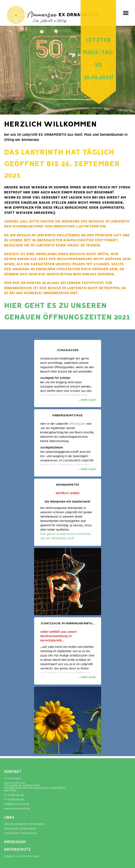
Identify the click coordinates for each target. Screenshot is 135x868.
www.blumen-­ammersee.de (20, 833)
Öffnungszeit (77, 424)
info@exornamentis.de (17, 804)
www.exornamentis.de (17, 809)
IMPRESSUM (15, 842)
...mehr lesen (87, 400)
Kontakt (13, 772)
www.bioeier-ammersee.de (20, 829)
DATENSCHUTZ (17, 850)
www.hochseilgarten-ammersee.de (24, 824)
